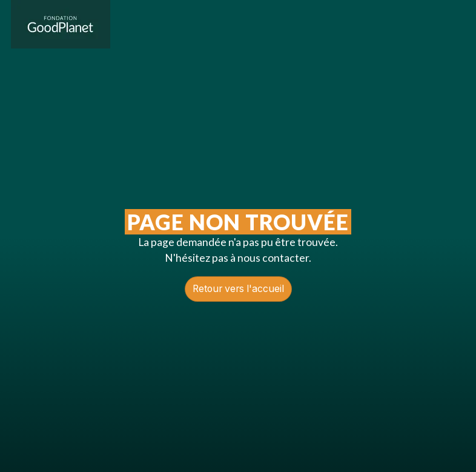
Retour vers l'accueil (238, 289)
